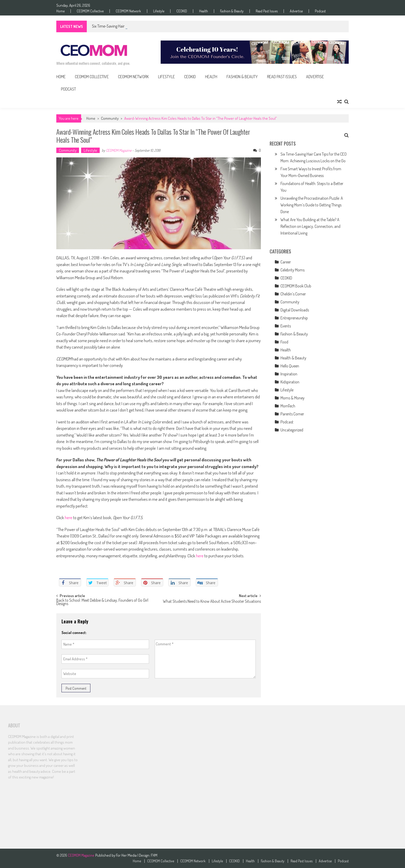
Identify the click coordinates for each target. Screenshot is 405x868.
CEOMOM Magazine (119, 150)
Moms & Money (293, 398)
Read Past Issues (267, 11)
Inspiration (289, 374)
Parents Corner (292, 414)
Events (286, 326)
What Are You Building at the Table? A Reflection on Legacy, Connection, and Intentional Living (310, 226)
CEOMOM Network (128, 11)
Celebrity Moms (293, 270)
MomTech (288, 406)
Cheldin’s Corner (293, 294)
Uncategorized (292, 430)
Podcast (320, 11)
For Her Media (127, 855)
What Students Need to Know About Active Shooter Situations (212, 602)
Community (110, 118)
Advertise (296, 11)
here (68, 517)
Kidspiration (290, 382)
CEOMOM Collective (90, 11)
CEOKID (182, 11)
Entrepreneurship (294, 318)
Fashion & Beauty (232, 11)
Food (284, 342)
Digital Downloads (295, 310)
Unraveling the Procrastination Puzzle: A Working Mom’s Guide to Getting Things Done (312, 205)
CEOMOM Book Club (296, 286)
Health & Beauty (293, 358)
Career (286, 262)
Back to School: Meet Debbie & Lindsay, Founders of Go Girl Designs (102, 602)
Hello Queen (290, 366)
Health (204, 11)
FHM (154, 855)
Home (60, 11)
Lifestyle (159, 11)
